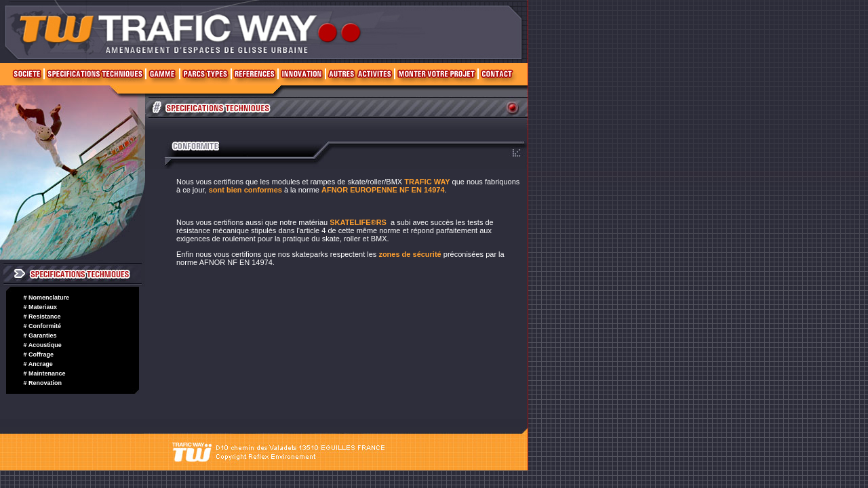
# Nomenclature (47, 298)
